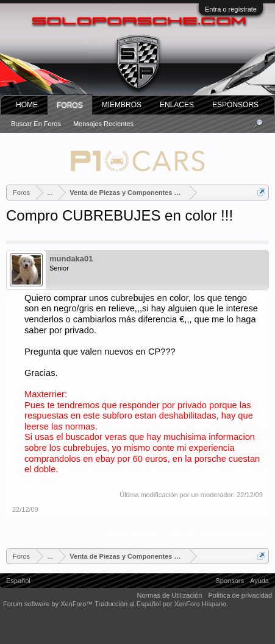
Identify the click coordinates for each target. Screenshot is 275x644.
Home (27, 105)
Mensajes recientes (103, 124)
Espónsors (235, 105)
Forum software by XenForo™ (49, 604)
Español (18, 581)
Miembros (122, 105)
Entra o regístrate (231, 9)
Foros (70, 105)
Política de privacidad (240, 595)
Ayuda (259, 581)
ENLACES (177, 105)
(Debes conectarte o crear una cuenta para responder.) (187, 533)
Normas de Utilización (169, 595)
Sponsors (230, 581)
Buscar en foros (36, 124)
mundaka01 (71, 259)
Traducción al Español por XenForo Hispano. (161, 604)
